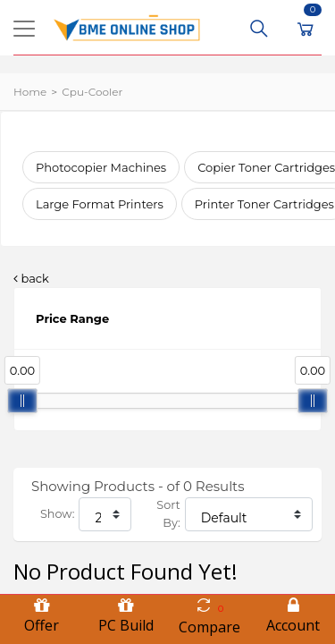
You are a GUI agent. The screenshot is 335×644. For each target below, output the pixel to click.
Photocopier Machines (101, 167)
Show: (57, 514)
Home (30, 92)
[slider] (22, 401)
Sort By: (168, 514)
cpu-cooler (92, 92)
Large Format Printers (100, 204)
